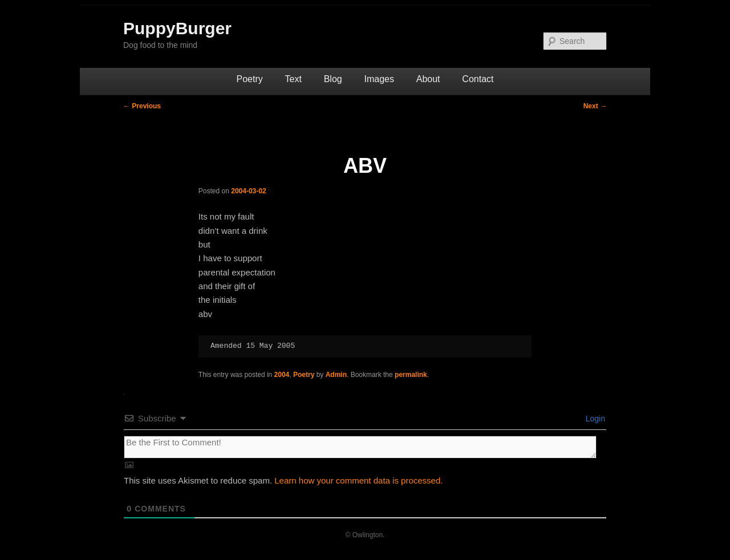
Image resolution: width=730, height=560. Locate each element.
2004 (282, 375)
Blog (333, 79)
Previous (142, 106)
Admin (336, 375)
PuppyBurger (177, 28)
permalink (411, 375)
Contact (478, 79)
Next (595, 106)
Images (379, 79)
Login (594, 419)
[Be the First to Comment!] (360, 447)
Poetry (250, 79)
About (428, 79)
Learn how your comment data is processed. (358, 480)
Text (293, 79)
